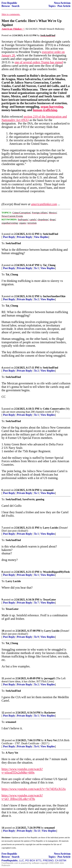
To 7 (36, 603)
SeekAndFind (50, 234)
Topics (52, 6)
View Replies (41, 237)
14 (3, 828)
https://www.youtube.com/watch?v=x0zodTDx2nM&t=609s (22, 771)
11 (3, 678)
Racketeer (50, 713)
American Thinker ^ (13, 29)
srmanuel (48, 490)
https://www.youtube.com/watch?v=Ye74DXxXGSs (34, 789)
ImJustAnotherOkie (54, 296)
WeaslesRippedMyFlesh (56, 572)
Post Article (64, 6)
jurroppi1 (50, 678)
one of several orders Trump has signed (39, 62)
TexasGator (49, 600)
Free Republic (9, 3)
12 (3, 713)
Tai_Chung (49, 265)
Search (16, 6)
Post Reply (9, 237)
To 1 (36, 268)
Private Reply (25, 237)
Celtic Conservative (54, 409)
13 (3, 740)
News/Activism (62, 3)
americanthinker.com (44, 204)
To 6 (36, 746)
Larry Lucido (50, 528)
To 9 (36, 637)
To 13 (37, 831)
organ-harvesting (52, 107)
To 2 (36, 299)
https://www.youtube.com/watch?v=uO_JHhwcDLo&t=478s (22, 797)
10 (3, 631)
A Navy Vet (51, 740)
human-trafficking (45, 110)
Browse (6, 6)
